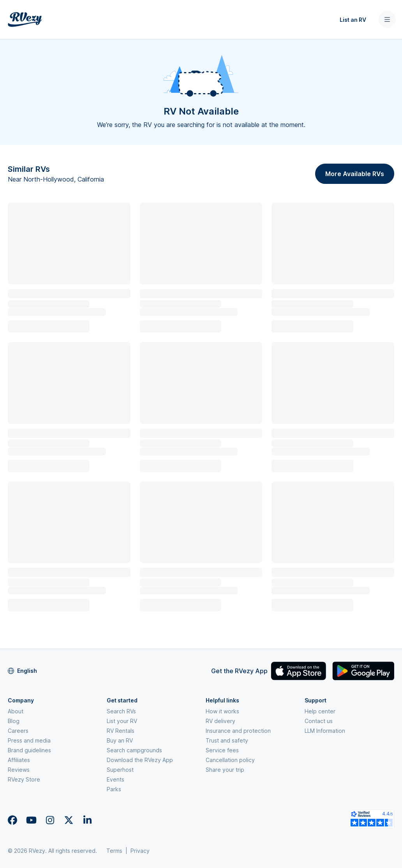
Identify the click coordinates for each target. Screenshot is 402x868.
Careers (18, 731)
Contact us (319, 721)
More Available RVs (355, 174)
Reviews (19, 770)
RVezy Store (24, 779)
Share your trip (225, 770)
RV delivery (220, 721)
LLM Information (325, 731)
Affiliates (19, 760)
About (16, 711)
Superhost (120, 770)
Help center (320, 711)
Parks (114, 789)
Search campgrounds (134, 750)
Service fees (222, 750)
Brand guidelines (29, 750)
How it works (222, 711)
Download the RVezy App (140, 760)
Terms (114, 851)
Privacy (140, 851)
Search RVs (121, 711)
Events (115, 779)
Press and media (29, 740)
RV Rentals (121, 731)
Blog (14, 721)
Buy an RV (120, 740)
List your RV (122, 721)
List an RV (353, 20)
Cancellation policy (230, 760)
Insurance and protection (238, 731)
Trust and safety (227, 740)
